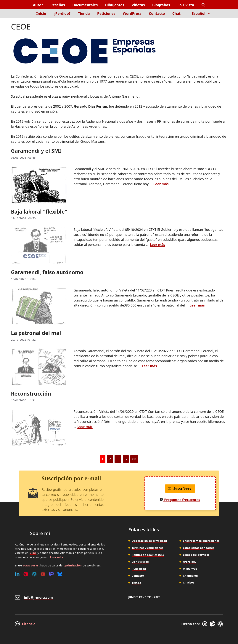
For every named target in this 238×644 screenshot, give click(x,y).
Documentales (85, 5)
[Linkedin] (17, 574)
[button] (203, 5)
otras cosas (31, 565)
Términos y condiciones (148, 548)
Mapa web (190, 568)
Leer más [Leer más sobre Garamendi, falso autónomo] (197, 305)
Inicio (41, 14)
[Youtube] (43, 574)
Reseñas (58, 5)
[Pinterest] (26, 574)
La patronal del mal (36, 333)
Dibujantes (115, 5)
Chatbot (189, 582)
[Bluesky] (60, 574)
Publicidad (139, 568)
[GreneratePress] (205, 624)
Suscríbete (180, 489)
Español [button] (203, 14)
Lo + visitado (141, 562)
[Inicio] (26, 16)
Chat (176, 14)
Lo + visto (186, 5)
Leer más (57, 557)
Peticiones (106, 14)
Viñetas (138, 5)
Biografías (161, 5)
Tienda (84, 14)
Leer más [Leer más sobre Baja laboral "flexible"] (157, 245)
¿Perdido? (62, 14)
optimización (73, 565)
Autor (38, 5)
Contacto (157, 14)
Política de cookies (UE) (148, 555)
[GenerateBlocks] (213, 624)
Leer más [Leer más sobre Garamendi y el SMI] (161, 184)
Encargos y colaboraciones (201, 541)
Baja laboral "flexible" (39, 212)
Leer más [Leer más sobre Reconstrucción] (85, 427)
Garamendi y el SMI (36, 151)
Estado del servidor (196, 555)
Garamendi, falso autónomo (47, 272)
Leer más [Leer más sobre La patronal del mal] (149, 366)
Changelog (190, 576)
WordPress (132, 14)
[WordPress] (34, 574)
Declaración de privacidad (150, 541)
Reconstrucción (31, 394)
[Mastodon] (51, 574)
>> (134, 459)
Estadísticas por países (199, 548)
